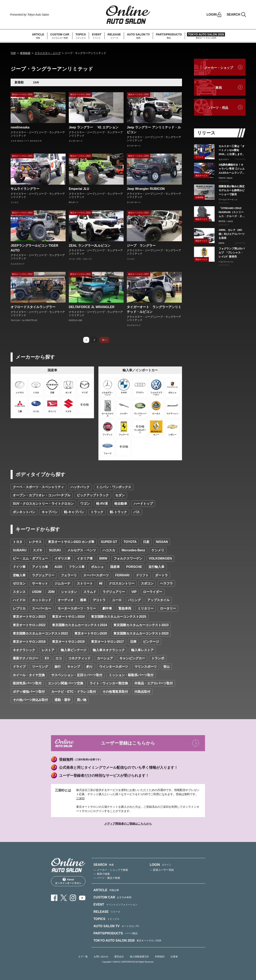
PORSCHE (134, 567)
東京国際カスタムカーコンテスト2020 (141, 633)
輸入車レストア (142, 650)
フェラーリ (69, 575)
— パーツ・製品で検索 (107, 878)
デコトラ (99, 600)
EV (47, 658)
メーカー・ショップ (219, 68)
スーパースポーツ (96, 575)
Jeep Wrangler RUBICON (146, 189)
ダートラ (161, 575)
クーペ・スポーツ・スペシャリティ (38, 487)
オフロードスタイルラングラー (33, 307)
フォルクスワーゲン (128, 558)
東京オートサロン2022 (29, 625)
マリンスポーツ (146, 667)
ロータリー (168, 608)
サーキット (40, 583)
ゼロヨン (19, 583)
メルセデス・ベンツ (82, 550)
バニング (134, 600)
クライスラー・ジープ (48, 53)
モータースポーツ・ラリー (77, 608)
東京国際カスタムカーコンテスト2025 (119, 617)
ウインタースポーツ (114, 667)
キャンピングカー (132, 658)
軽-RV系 (102, 504)
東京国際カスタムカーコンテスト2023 (141, 625)
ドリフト (142, 575)
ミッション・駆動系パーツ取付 (131, 675)
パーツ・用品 (219, 108)
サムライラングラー (25, 189)
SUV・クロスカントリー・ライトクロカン (43, 504)
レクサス (35, 542)
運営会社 (119, 957)
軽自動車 (121, 504)
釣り (90, 667)
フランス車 (77, 567)
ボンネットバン (24, 512)
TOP (13, 53)
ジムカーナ (62, 583)
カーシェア (105, 658)
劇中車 (107, 608)
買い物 (82, 700)
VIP (134, 592)
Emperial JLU (79, 189)
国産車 (115, 567)
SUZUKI (55, 550)
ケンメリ (158, 550)
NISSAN (162, 542)
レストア (48, 650)
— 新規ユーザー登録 (162, 870)
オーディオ (66, 600)
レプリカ (19, 608)
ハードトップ (143, 504)
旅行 (58, 667)
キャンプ (74, 667)
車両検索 (25, 53)
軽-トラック (118, 512)
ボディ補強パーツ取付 (29, 692)
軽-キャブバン (74, 512)
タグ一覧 (83, 957)
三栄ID (80, 798)
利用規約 (160, 957)
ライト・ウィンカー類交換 (109, 683)
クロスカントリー (122, 583)
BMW (103, 558)
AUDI (58, 567)
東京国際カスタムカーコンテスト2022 (40, 633)
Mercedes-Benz (133, 550)
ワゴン (85, 504)
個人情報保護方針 (139, 957)
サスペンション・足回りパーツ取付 (77, 675)
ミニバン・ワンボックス (114, 487)
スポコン (147, 583)
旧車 (133, 642)
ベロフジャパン (226, 262)
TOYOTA (130, 542)
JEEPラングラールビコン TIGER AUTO (34, 248)
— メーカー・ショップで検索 (111, 870)
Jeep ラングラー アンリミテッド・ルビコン (154, 130)
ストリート (85, 583)
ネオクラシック (24, 650)
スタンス (19, 592)
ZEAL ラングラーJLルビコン (90, 246)
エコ (59, 658)
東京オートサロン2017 (107, 642)
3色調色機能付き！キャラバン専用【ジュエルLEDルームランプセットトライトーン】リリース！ (232, 169)
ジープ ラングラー (141, 246)
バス (137, 512)
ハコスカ (109, 550)
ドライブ (19, 667)
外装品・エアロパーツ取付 (154, 683)
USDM (37, 592)
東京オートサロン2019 (68, 642)
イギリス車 (62, 558)
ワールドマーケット (228, 200)
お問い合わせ (101, 957)
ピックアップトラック (93, 495)
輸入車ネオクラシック (109, 650)
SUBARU (20, 550)
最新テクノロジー (26, 658)
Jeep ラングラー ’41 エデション (94, 127)
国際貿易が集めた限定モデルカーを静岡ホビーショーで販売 (232, 190)
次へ (104, 340)
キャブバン (50, 512)
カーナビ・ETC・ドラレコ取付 (74, 692)
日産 (146, 542)
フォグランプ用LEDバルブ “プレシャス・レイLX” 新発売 (232, 253)
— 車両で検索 (102, 874)
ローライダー (153, 592)
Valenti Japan (226, 178)
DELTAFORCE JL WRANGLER (92, 307)
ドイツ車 (19, 567)
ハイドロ (19, 600)
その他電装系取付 (115, 692)
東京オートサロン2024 (68, 617)
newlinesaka (20, 127)
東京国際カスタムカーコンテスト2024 (80, 625)
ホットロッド (42, 600)
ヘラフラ (166, 583)
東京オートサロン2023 (29, 617)
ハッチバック (80, 487)
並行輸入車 (156, 567)
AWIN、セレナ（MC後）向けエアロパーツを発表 (232, 234)
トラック (97, 512)
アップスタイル (158, 600)
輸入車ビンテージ (74, 650)
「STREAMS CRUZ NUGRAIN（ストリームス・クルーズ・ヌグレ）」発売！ (232, 212)
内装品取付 (142, 692)
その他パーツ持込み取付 (30, 700)
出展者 (174, 957)
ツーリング (40, 667)
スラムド (90, 592)
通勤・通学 (62, 700)
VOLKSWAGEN (160, 558)
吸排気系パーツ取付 (27, 683)
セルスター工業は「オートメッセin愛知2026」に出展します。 (232, 150)
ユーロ (117, 600)
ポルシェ (97, 567)
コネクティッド (79, 658)
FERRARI (122, 575)
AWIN (221, 243)
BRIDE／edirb (226, 221)
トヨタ (18, 542)
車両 (219, 88)
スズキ (38, 550)
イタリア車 (85, 558)
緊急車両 (125, 608)
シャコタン (69, 592)
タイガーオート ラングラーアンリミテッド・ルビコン (154, 309)
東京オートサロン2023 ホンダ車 (71, 542)
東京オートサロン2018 (29, 642)
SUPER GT (109, 542)
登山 (166, 667)
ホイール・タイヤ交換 (29, 675)
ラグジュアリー (43, 575)
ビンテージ (151, 642)
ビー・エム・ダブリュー (30, 558)
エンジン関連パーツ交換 (66, 683)
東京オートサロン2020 (91, 633)
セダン (120, 495)
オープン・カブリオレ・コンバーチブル (42, 495)
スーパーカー (42, 608)
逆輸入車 (19, 575)
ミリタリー (146, 608)
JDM (51, 592)
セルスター (224, 159)
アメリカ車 (40, 567)
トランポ (158, 658)
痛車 (83, 600)
